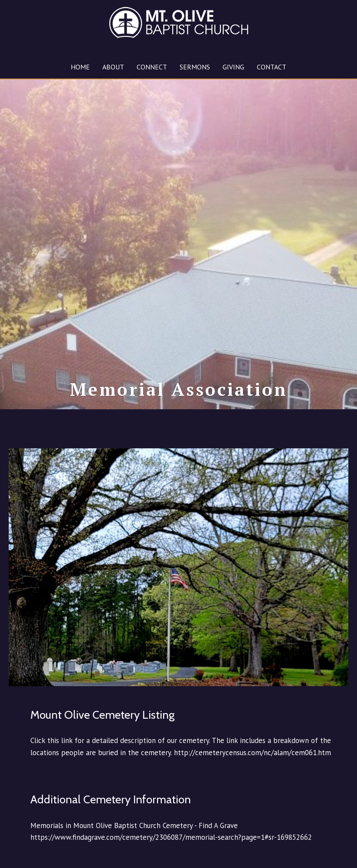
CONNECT (152, 67)
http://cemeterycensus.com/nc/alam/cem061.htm (252, 770)
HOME (80, 67)
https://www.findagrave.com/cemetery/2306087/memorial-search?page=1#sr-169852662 (171, 855)
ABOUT (113, 67)
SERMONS (195, 67)
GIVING (233, 67)
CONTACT (272, 67)
